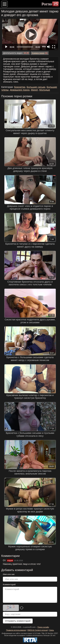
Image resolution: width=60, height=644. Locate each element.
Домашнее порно (20, 90)
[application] (30, 34)
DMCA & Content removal (38, 630)
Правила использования (16, 630)
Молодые (45, 90)
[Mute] (48, 47)
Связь (51, 630)
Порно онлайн (43, 627)
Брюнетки (20, 87)
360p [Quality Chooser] (44, 47)
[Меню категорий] (4, 4)
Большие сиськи (36, 87)
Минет (34, 90)
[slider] (25, 47)
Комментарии (38, 53)
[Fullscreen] (54, 47)
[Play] (30, 34)
